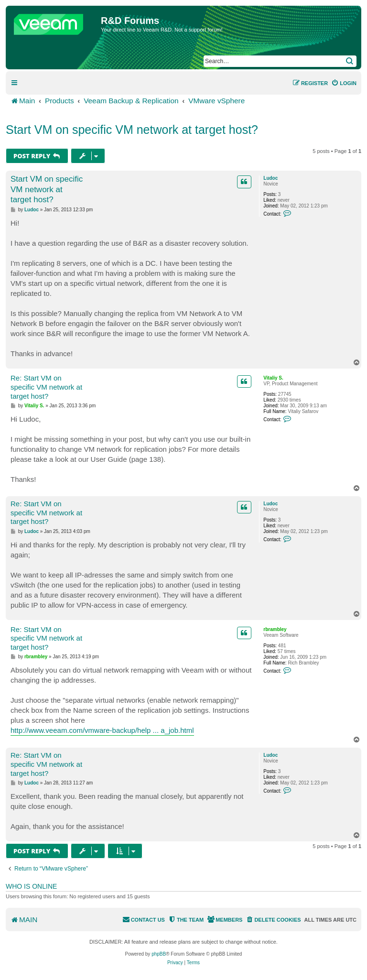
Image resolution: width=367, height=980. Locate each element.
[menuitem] (344, 83)
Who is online (31, 886)
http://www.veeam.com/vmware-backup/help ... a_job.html (102, 730)
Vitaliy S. (273, 378)
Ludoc (270, 178)
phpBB (159, 954)
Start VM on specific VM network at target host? (132, 130)
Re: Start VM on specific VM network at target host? (46, 387)
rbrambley (275, 629)
